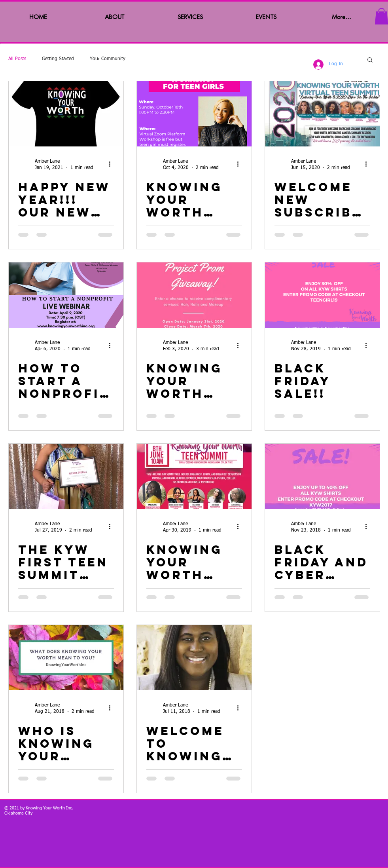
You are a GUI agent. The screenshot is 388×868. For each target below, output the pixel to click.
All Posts (17, 59)
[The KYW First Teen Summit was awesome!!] (66, 476)
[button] (370, 60)
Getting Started (58, 59)
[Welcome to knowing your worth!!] (194, 658)
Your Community (108, 59)
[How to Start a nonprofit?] (66, 295)
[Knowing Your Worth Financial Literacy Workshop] (194, 114)
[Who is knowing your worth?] (66, 658)
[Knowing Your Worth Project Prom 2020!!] (194, 295)
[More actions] (113, 164)
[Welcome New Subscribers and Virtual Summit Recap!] (322, 114)
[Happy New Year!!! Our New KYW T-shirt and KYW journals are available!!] (66, 114)
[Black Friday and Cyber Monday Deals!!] (322, 476)
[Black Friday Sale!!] (322, 295)
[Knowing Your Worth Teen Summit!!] (194, 476)
